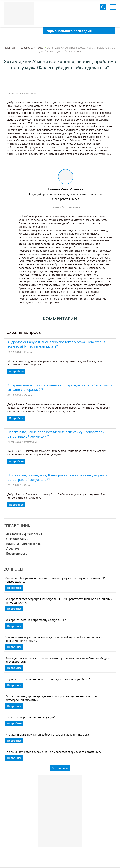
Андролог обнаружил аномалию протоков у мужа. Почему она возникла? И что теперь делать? (56, 344)
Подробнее (16, 371)
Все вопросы (60, 768)
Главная (10, 48)
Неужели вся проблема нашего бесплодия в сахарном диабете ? (48, 679)
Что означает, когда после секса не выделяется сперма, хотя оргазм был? (53, 752)
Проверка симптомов (31, 48)
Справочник (17, 526)
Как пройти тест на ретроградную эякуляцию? (35, 620)
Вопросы (13, 569)
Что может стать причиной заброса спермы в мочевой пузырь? (47, 734)
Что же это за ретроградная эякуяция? (30, 717)
